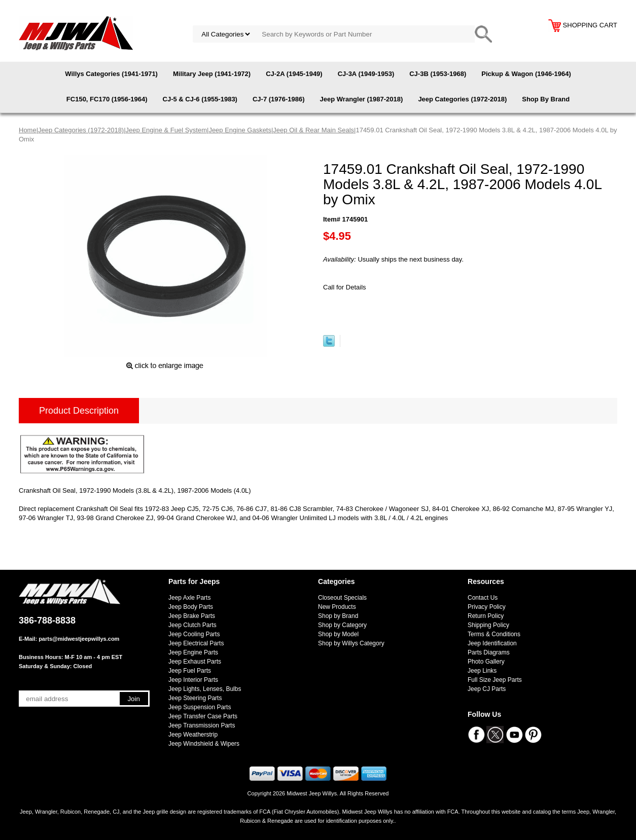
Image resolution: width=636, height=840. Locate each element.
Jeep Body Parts (191, 607)
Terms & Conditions (494, 634)
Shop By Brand (546, 99)
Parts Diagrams (489, 652)
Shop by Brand (338, 616)
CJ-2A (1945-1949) (294, 74)
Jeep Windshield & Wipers (204, 744)
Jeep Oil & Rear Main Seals (313, 130)
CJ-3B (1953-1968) (438, 74)
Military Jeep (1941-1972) (212, 74)
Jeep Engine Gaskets (240, 130)
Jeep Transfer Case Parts (203, 716)
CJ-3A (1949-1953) (366, 74)
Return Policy (486, 616)
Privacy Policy (487, 607)
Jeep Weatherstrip (193, 735)
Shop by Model (338, 634)
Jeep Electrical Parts (196, 643)
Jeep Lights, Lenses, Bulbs (205, 689)
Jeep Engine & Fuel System (166, 130)
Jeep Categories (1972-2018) (462, 99)
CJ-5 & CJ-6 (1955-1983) (200, 99)
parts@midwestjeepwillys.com (79, 639)
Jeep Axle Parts (189, 598)
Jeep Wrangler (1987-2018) (362, 99)
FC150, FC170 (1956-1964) (107, 99)
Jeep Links (482, 671)
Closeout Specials (342, 598)
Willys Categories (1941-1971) (111, 74)
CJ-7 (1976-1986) (279, 99)
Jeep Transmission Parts (202, 725)
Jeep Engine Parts (193, 652)
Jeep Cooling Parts (194, 634)
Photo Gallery (486, 662)
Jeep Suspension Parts (200, 707)
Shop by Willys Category (351, 643)
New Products (337, 607)
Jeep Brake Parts (192, 616)
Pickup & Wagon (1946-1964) (526, 74)
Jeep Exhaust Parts (195, 662)
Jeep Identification (492, 643)
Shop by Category (342, 625)
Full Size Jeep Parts (495, 680)
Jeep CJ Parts (487, 689)
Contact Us (483, 598)
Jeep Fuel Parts (190, 671)
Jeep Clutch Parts (192, 625)
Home (28, 130)
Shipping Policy (488, 625)
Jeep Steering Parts (195, 698)
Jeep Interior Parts (193, 680)
